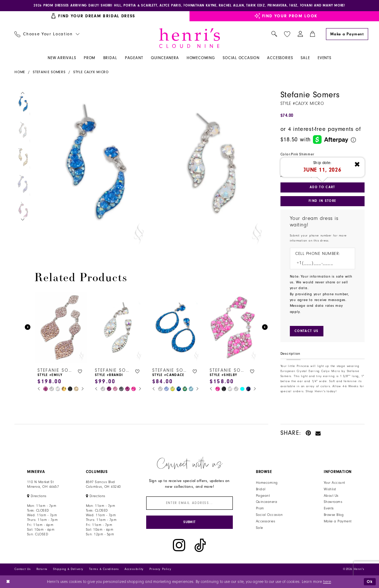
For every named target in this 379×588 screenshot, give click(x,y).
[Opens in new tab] (37, 496)
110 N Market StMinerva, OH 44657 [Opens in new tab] (43, 484)
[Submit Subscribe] (190, 522)
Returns (42, 569)
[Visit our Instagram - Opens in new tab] (179, 545)
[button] (300, 34)
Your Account (334, 483)
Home (20, 72)
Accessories (265, 521)
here (327, 582)
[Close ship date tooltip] (357, 165)
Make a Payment (338, 521)
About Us (331, 496)
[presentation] (61, 328)
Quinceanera (267, 502)
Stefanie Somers (49, 72)
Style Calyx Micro (91, 72)
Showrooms (333, 502)
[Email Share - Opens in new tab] (318, 433)
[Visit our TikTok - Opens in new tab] (200, 545)
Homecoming (267, 483)
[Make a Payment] (347, 34)
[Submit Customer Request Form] (307, 331)
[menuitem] (47, 34)
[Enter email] (190, 503)
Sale (260, 528)
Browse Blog (334, 515)
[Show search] (274, 34)
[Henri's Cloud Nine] (189, 38)
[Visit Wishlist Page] (287, 34)
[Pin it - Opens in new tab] (308, 433)
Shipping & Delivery (68, 569)
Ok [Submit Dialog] (370, 581)
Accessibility (134, 569)
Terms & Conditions (104, 569)
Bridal (261, 489)
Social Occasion (269, 515)
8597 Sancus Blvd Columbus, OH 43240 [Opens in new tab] (103, 484)
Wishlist (330, 489)
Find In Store (322, 201)
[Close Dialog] (8, 582)
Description (291, 354)
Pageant (263, 496)
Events (329, 509)
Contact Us (23, 569)
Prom (260, 509)
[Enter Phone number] (320, 263)
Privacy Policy (160, 569)
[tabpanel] (92, 170)
